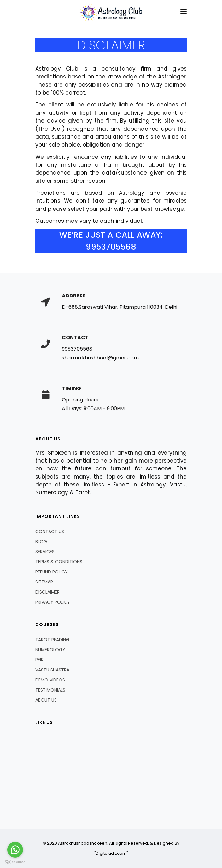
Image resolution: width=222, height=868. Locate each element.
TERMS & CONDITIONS (59, 562)
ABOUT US (46, 700)
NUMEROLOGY (50, 650)
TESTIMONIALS (50, 690)
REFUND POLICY (52, 572)
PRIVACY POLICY (53, 602)
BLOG (41, 542)
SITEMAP (44, 582)
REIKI (40, 660)
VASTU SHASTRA (52, 670)
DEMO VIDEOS (50, 680)
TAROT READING (52, 640)
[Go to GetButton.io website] (15, 862)
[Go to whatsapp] (15, 850)
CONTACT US (50, 532)
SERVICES (45, 552)
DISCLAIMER (47, 592)
